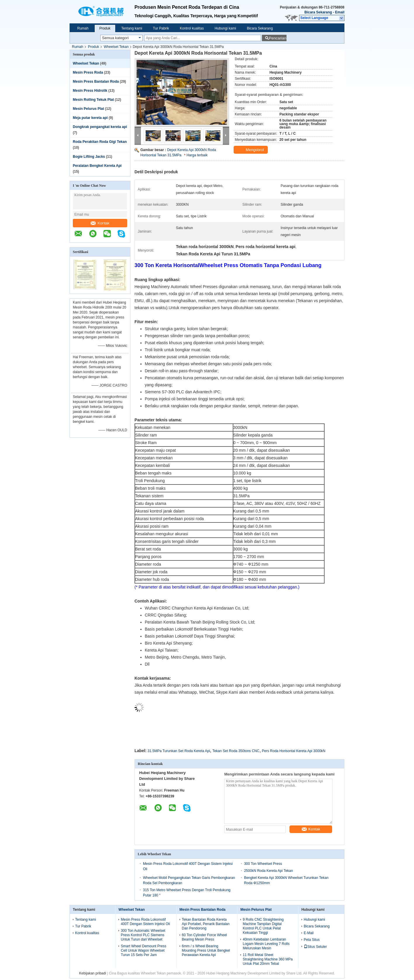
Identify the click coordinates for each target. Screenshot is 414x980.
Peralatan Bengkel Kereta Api (97, 166)
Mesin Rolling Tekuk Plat (93, 100)
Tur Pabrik (161, 28)
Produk (105, 28)
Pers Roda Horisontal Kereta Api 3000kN (294, 751)
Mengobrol (251, 150)
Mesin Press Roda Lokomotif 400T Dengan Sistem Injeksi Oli (145, 922)
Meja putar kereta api (90, 118)
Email (340, 12)
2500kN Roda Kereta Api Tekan (269, 871)
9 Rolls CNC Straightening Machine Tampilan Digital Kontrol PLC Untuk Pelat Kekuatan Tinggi (263, 926)
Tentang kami (132, 28)
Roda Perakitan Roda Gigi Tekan (100, 142)
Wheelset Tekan (116, 47)
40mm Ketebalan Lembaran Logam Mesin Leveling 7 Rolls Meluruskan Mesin (266, 944)
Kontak (100, 223)
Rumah (83, 28)
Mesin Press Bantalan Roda (96, 82)
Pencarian (277, 38)
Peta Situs (312, 940)
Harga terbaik (197, 155)
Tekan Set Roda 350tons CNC (236, 751)
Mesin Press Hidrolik (90, 91)
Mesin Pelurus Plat (88, 109)
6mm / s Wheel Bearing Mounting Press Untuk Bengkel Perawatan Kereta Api (206, 950)
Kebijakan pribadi (93, 973)
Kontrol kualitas (192, 28)
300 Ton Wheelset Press (263, 864)
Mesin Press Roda (88, 72)
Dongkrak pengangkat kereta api (100, 127)
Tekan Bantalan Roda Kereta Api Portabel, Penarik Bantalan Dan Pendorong (206, 924)
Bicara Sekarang (318, 12)
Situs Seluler (315, 947)
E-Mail (309, 933)
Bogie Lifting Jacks (89, 157)
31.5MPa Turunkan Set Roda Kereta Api (179, 751)
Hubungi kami (225, 28)
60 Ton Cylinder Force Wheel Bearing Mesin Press (205, 937)
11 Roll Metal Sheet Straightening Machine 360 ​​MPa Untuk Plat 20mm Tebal (268, 959)
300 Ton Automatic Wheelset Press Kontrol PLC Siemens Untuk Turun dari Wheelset (143, 935)
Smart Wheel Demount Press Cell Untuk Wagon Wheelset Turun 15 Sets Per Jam (143, 950)
